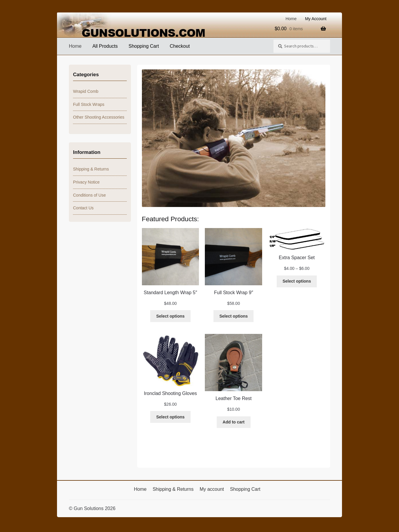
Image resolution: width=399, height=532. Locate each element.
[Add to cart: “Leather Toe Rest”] (234, 422)
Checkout (180, 46)
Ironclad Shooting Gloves (171, 393)
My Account (316, 19)
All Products (105, 46)
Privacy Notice (86, 182)
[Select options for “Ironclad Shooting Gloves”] (170, 417)
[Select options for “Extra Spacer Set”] (297, 281)
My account (212, 489)
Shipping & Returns (91, 169)
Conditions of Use (90, 195)
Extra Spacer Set (297, 258)
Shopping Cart (144, 46)
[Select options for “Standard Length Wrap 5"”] (170, 316)
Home (291, 19)
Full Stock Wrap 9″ (234, 293)
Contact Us (83, 208)
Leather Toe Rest (234, 398)
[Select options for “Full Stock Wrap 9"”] (233, 316)
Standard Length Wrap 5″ (170, 293)
